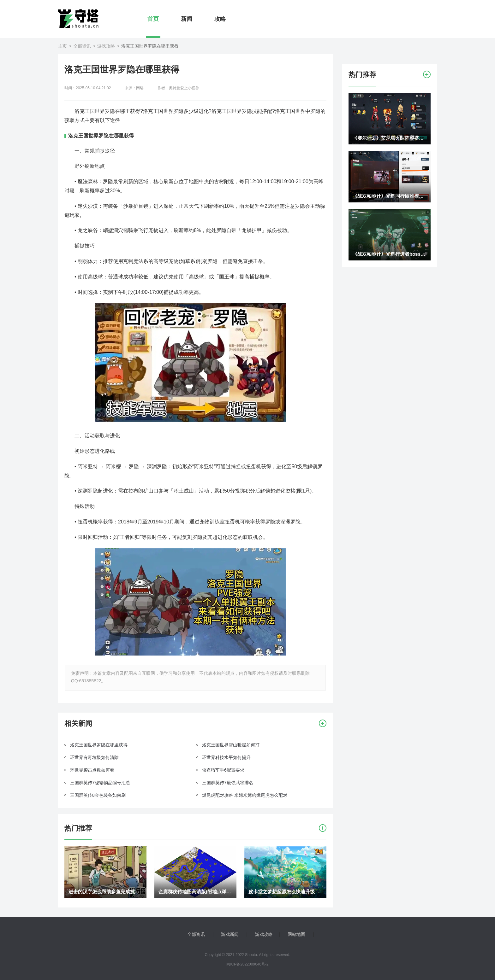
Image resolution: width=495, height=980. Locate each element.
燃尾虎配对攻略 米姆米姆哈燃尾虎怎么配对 (245, 795)
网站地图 (296, 934)
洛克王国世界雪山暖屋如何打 (231, 745)
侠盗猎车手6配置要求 (223, 770)
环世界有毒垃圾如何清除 (94, 757)
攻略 (220, 19)
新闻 (187, 19)
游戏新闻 (230, 934)
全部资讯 (82, 46)
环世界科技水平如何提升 (226, 757)
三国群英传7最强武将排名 (228, 783)
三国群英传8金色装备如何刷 (98, 795)
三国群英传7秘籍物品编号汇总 (100, 783)
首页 (153, 19)
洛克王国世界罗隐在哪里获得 (99, 745)
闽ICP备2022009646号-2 (247, 964)
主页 (63, 46)
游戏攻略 (106, 46)
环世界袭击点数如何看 (92, 770)
